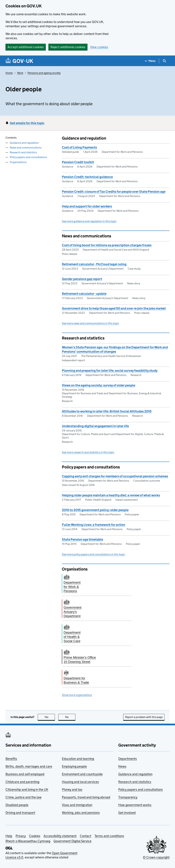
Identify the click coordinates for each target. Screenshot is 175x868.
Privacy (21, 836)
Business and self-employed (25, 774)
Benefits (11, 759)
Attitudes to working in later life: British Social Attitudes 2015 (107, 411)
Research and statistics (23, 152)
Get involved (127, 813)
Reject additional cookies (68, 47)
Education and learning (78, 759)
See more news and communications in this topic (90, 323)
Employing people (74, 766)
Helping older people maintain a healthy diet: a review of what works (111, 495)
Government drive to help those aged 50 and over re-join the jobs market (114, 308)
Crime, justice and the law (23, 797)
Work (20, 73)
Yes (50, 717)
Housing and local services (80, 782)
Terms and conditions (109, 836)
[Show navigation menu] (150, 61)
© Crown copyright (156, 857)
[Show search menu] (164, 61)
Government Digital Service (72, 841)
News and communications (26, 148)
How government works (135, 805)
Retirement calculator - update (84, 294)
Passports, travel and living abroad (86, 797)
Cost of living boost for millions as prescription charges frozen (107, 245)
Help (9, 836)
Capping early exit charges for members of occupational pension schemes (115, 476)
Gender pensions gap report (82, 279)
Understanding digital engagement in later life (95, 426)
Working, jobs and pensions (81, 813)
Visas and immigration (77, 805)
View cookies (99, 47)
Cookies (35, 836)
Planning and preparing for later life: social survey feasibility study (110, 371)
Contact (86, 836)
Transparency (128, 797)
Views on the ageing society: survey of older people (99, 385)
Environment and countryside (82, 774)
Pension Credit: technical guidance (87, 177)
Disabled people (17, 805)
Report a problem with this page (144, 717)
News (122, 766)
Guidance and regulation (24, 143)
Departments (128, 759)
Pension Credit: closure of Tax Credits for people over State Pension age (114, 192)
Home (9, 73)
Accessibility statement (60, 836)
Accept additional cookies (26, 47)
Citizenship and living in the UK (27, 789)
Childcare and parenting (22, 782)
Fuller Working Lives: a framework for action (94, 525)
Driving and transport (20, 813)
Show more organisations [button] (77, 695)
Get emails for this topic (27, 123)
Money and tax (72, 789)
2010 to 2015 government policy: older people (95, 510)
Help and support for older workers (87, 206)
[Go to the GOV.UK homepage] (19, 61)
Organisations (18, 162)
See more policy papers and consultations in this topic (93, 554)
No (70, 717)
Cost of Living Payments (79, 147)
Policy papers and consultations (28, 157)
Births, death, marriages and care (29, 766)
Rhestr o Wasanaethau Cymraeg (28, 841)
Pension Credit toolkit (78, 162)
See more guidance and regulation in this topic (89, 221)
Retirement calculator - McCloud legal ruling (94, 264)
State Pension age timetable (82, 539)
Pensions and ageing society (44, 73)
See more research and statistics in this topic (88, 452)
